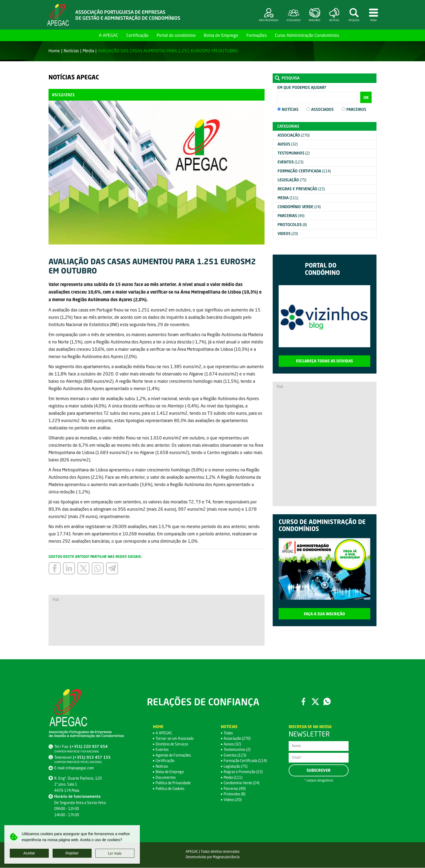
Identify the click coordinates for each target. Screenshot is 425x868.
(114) (304, 171)
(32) (288, 144)
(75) (292, 180)
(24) (299, 207)
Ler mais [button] (115, 853)
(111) (288, 198)
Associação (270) (238, 739)
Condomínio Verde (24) (243, 783)
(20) (288, 234)
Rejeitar (72, 853)
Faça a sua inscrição (324, 614)
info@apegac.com (80, 768)
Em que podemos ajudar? (302, 87)
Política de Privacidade (174, 783)
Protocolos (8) (235, 794)
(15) (301, 189)
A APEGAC (109, 35)
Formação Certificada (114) (246, 761)
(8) (292, 225)
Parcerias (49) (235, 789)
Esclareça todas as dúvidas (324, 361)
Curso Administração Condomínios (307, 35)
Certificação (137, 35)
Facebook (303, 702)
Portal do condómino (176, 35)
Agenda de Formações (174, 755)
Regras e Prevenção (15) (244, 772)
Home (88, 35)
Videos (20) (233, 800)
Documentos (166, 778)
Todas (229, 733)
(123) (290, 162)
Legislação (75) (236, 766)
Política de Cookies (171, 789)
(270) (294, 135)
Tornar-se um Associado (176, 739)
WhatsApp (327, 702)
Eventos (162, 750)
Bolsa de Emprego (221, 35)
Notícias (71, 51)
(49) (291, 216)
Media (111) (233, 778)
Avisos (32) (233, 744)
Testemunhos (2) (238, 750)
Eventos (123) (235, 755)
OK (366, 97)
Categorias (288, 126)
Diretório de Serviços (173, 744)
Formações (257, 35)
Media (88, 51)
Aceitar (29, 853)
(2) (294, 153)
